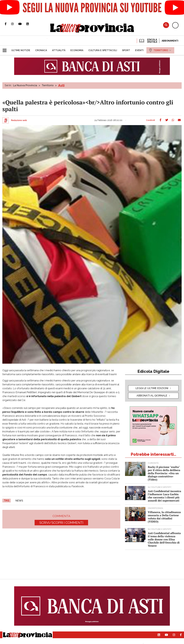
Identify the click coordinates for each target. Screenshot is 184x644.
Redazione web (19, 120)
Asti (61, 85)
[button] (6, 49)
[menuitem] (21, 50)
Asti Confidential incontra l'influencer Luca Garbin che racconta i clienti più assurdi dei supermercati (164, 496)
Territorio (48, 85)
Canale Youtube (22, 24)
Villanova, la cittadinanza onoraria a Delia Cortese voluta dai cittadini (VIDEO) (164, 517)
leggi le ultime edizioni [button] (152, 388)
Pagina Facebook (8, 24)
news (19, 501)
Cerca (166, 25)
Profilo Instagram (15, 24)
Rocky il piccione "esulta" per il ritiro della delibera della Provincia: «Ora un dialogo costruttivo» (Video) (164, 473)
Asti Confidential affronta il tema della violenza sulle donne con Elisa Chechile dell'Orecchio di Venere (164, 539)
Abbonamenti (170, 41)
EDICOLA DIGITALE (148, 41)
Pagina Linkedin (30, 24)
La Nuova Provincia (25, 85)
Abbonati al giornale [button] (152, 396)
